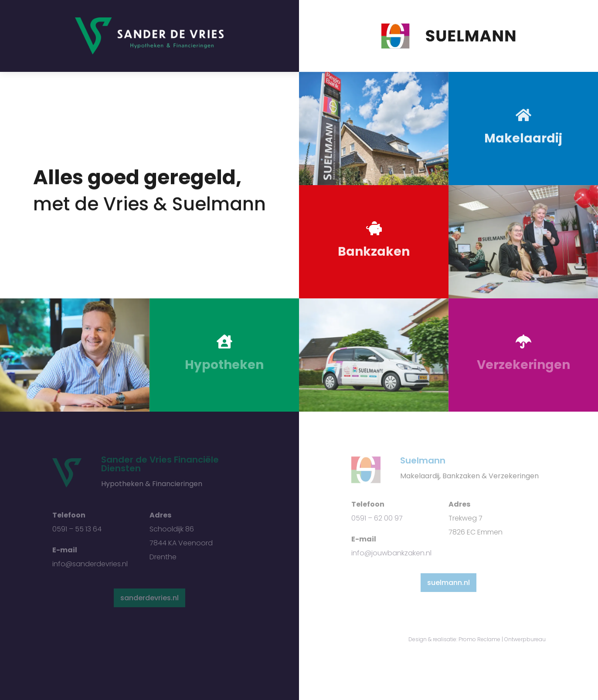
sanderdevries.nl (149, 598)
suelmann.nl (448, 583)
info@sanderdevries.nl (90, 564)
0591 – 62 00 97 (377, 518)
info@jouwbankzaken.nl (391, 553)
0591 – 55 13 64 (77, 529)
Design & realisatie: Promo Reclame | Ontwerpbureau (477, 639)
